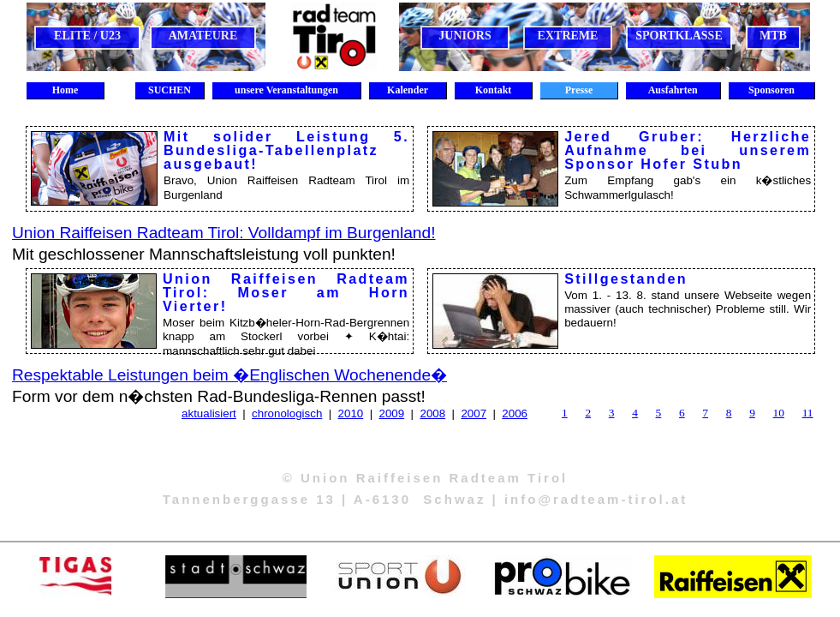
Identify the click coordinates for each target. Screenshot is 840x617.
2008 (432, 413)
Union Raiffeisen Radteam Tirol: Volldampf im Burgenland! (224, 233)
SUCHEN (170, 90)
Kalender (408, 90)
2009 (392, 413)
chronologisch (287, 413)
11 (808, 413)
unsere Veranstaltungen (286, 90)
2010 (351, 413)
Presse (579, 90)
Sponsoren (771, 90)
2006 (515, 413)
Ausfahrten (673, 90)
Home (66, 90)
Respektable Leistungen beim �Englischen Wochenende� (229, 375)
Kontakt (494, 90)
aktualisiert (209, 413)
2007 (474, 413)
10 (779, 413)
